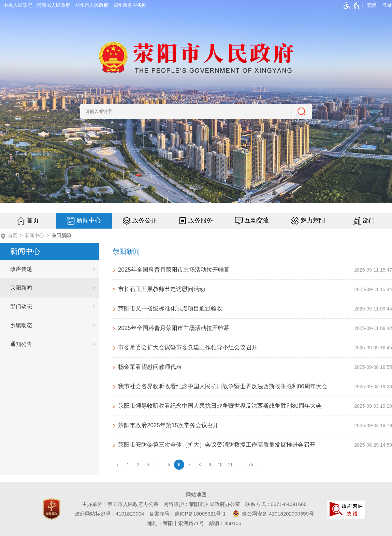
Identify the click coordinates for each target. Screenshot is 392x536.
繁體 (371, 5)
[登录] (387, 5)
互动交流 (257, 220)
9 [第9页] (210, 465)
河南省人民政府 (54, 5)
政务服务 (201, 220)
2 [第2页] (138, 465)
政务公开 (145, 220)
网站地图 (196, 495)
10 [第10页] (220, 465)
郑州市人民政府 (92, 5)
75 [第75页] (251, 465)
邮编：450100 (225, 523)
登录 (387, 5)
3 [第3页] (149, 465)
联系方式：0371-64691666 (276, 504)
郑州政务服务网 (130, 5)
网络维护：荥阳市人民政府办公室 (202, 504)
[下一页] (261, 465)
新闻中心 (89, 220)
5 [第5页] (169, 465)
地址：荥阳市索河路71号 (176, 523)
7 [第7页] (190, 465)
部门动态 (21, 307)
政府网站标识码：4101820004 (109, 514)
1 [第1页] (128, 465)
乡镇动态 (21, 325)
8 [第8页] (200, 465)
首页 (33, 220)
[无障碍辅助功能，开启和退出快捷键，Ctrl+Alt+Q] (352, 5)
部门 (369, 220)
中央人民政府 (18, 5)
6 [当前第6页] (179, 465)
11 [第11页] (230, 465)
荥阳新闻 (61, 235)
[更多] (241, 465)
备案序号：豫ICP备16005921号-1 (187, 514)
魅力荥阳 (313, 220)
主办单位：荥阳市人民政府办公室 (120, 504)
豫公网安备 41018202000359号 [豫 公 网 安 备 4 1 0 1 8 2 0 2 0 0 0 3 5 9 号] (272, 513)
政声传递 (21, 269)
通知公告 (21, 344)
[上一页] (118, 465)
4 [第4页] (159, 465)
